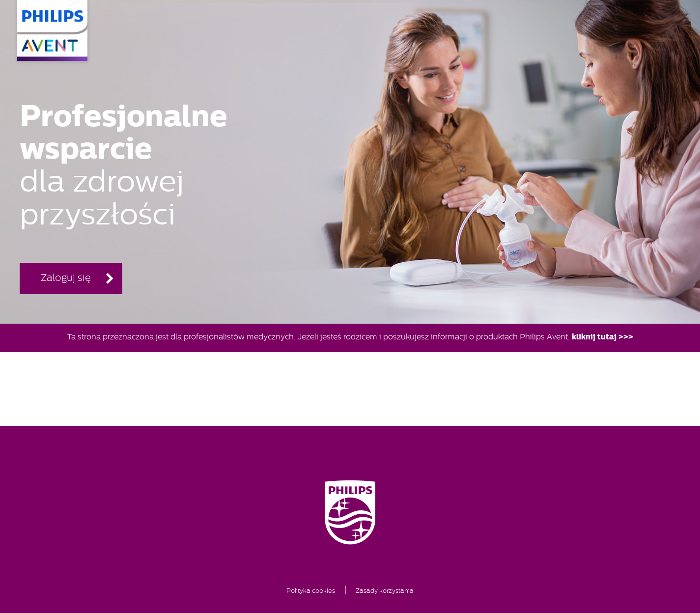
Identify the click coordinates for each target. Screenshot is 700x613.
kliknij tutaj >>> (602, 337)
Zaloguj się (66, 279)
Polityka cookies (311, 591)
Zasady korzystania (385, 591)
